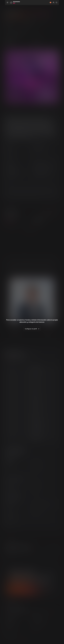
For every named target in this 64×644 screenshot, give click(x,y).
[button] (50, 2)
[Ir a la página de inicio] (15, 2)
